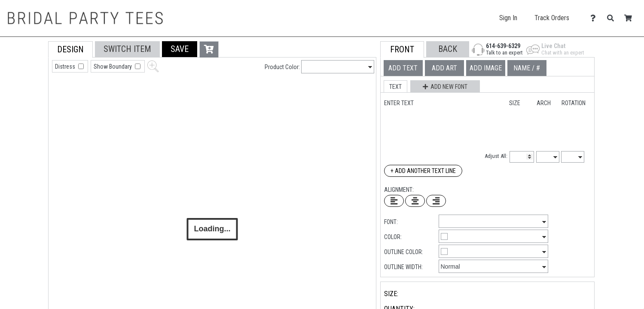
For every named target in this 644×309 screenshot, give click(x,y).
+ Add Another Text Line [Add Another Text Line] (423, 171)
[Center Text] (415, 201)
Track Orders (552, 18)
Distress (66, 67)
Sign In (508, 18)
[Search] (613, 18)
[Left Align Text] (394, 201)
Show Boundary (113, 67)
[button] (180, 49)
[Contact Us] (595, 18)
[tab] (29, 96)
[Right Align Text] (436, 201)
